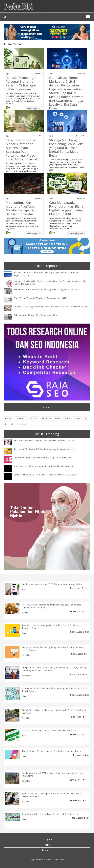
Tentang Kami (47, 840)
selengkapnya (33, 108)
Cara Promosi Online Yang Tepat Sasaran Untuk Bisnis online (50, 814)
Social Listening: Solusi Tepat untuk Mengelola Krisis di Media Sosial (45, 475)
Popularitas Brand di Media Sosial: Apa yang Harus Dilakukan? (42, 458)
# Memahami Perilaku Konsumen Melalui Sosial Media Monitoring (44, 466)
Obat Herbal (21, 418)
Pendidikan (21, 424)
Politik (68, 418)
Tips (8, 73)
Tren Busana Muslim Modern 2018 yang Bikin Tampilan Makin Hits (45, 441)
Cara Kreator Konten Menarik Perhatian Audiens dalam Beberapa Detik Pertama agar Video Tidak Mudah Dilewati (22, 150)
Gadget (77, 418)
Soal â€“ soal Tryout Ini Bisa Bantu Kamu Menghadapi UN (41, 298)
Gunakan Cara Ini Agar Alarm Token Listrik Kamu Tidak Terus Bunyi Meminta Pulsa (52, 307)
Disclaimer (47, 850)
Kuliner (58, 418)
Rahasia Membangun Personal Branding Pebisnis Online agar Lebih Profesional (22, 83)
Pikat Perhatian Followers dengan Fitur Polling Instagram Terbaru (52, 751)
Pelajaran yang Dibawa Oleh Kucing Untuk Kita (35, 315)
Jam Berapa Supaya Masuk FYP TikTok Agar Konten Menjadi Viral (52, 584)
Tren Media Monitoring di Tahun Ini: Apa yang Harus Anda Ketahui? (45, 449)
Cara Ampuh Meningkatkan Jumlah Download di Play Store (49, 731)
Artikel (47, 845)
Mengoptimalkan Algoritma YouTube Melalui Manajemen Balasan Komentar (21, 208)
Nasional (9, 424)
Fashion (9, 418)
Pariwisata (34, 418)
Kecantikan (47, 418)
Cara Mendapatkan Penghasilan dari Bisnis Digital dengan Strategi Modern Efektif (66, 208)
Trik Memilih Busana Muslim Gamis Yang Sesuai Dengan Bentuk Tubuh (47, 290)
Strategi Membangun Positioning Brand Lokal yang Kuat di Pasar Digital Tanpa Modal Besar (67, 148)
